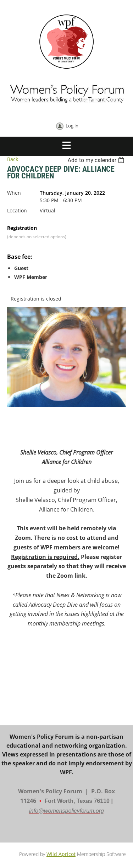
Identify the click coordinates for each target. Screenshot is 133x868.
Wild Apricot (61, 854)
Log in (72, 126)
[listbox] (97, 160)
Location (17, 210)
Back (13, 159)
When (14, 193)
